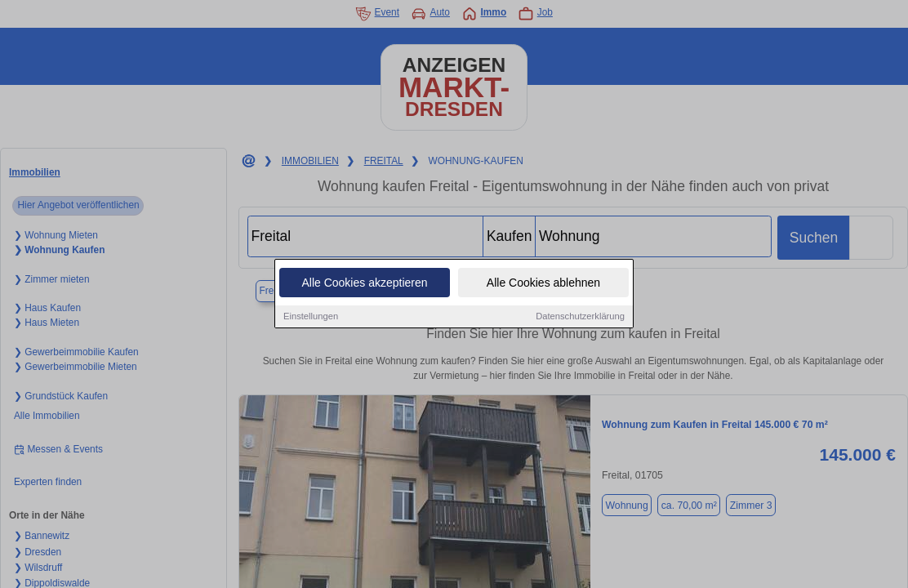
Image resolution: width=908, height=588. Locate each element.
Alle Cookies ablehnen (543, 283)
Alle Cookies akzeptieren (364, 283)
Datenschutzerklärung (580, 317)
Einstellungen (311, 317)
